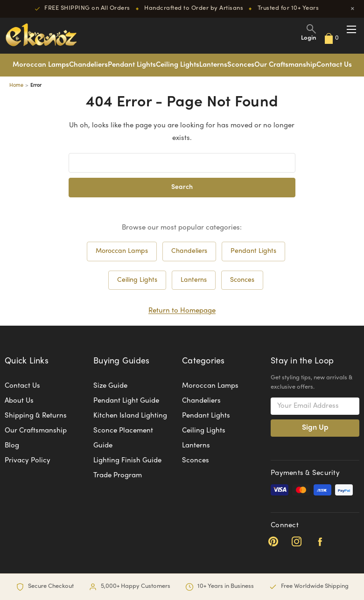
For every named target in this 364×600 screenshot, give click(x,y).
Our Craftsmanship (285, 65)
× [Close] (353, 9)
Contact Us (334, 65)
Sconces (241, 65)
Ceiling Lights (178, 65)
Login (309, 38)
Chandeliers (88, 65)
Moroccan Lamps (41, 65)
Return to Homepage (182, 311)
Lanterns (213, 65)
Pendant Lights (132, 65)
